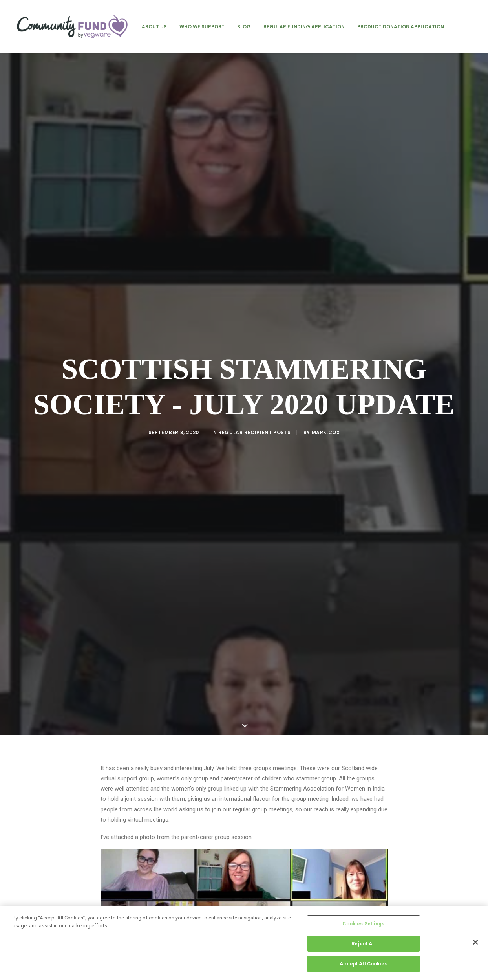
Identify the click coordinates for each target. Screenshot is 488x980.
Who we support (202, 27)
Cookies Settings (363, 924)
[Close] (475, 942)
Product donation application (401, 27)
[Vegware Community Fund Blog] (72, 27)
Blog (244, 27)
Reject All (363, 944)
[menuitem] (154, 27)
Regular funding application (304, 27)
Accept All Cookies (363, 964)
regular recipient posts (255, 390)
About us (154, 27)
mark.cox (326, 390)
